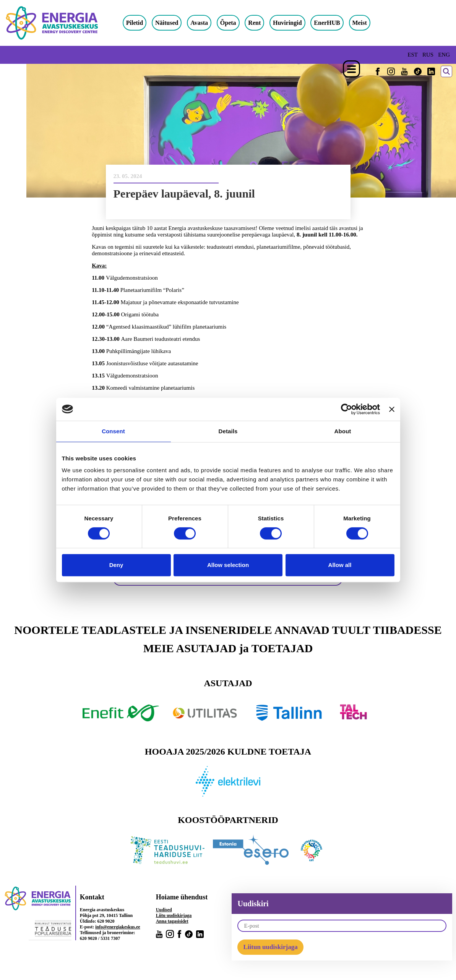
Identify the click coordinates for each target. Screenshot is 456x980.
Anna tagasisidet (172, 922)
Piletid (142, 23)
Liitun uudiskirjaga (270, 947)
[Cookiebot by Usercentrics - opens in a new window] (346, 409)
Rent (262, 23)
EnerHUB (334, 23)
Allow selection (228, 565)
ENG (444, 55)
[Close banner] (392, 409)
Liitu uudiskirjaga (174, 916)
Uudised (164, 910)
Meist (367, 23)
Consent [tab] (113, 431)
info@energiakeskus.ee (118, 927)
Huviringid (295, 23)
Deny (116, 565)
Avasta (206, 23)
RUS (428, 55)
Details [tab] (228, 431)
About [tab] (343, 431)
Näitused (174, 23)
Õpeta (235, 23)
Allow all (340, 565)
